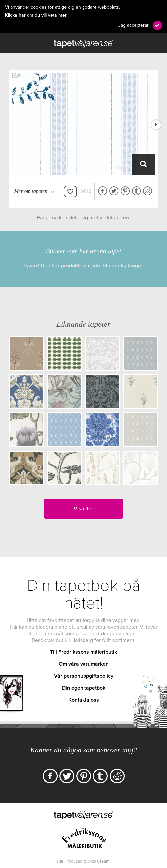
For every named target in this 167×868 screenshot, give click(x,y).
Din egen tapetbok (84, 688)
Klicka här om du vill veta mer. (36, 15)
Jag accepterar (134, 25)
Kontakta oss (84, 700)
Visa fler (83, 509)
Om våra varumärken (84, 664)
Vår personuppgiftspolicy (84, 676)
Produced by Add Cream (87, 861)
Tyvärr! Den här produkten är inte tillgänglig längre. (84, 266)
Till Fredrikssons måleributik (83, 652)
